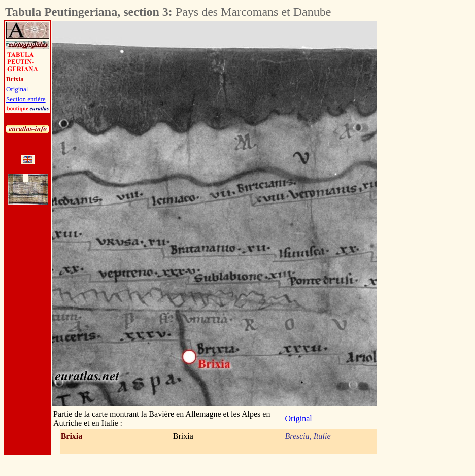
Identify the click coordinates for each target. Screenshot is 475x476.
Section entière (26, 99)
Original (17, 89)
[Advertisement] (433, 173)
